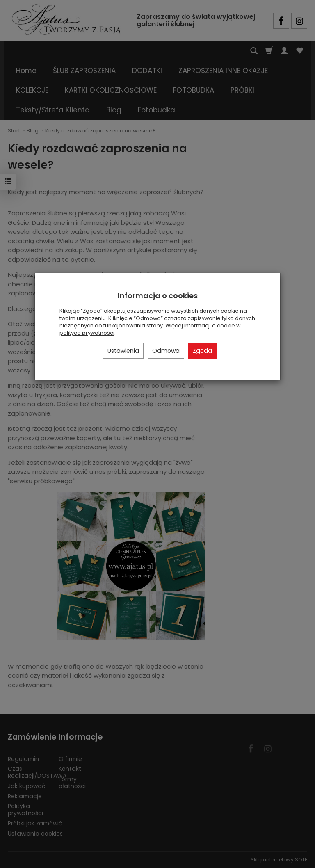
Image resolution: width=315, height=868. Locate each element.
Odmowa (166, 351)
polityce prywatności (87, 333)
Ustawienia (123, 351)
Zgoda (202, 351)
